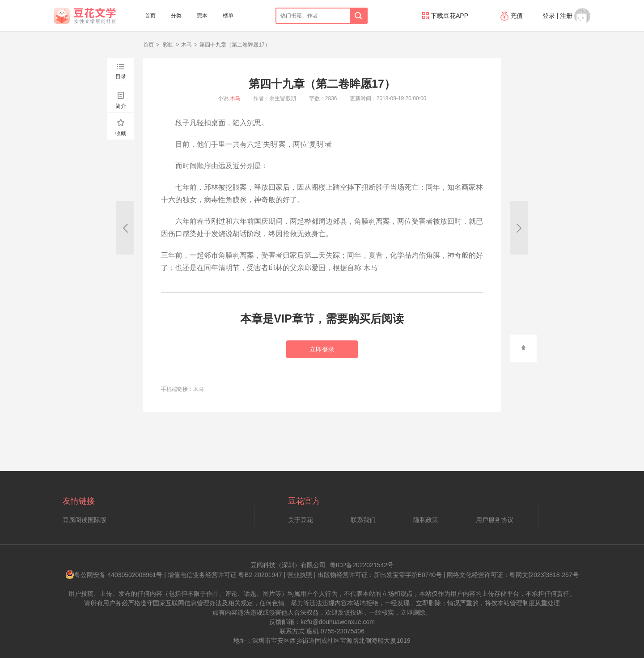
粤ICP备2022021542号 (362, 565)
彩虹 (167, 45)
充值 (513, 16)
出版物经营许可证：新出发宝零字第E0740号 (380, 575)
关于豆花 (301, 520)
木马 (186, 45)
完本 (202, 16)
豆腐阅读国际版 (85, 520)
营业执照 (300, 575)
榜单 (228, 16)
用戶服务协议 (495, 520)
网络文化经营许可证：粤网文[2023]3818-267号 (513, 575)
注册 (566, 16)
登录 (549, 16)
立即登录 (322, 349)
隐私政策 (426, 520)
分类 (176, 16)
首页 (150, 16)
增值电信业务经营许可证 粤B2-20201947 (225, 575)
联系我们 (363, 520)
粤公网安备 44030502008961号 (114, 575)
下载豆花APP (445, 16)
